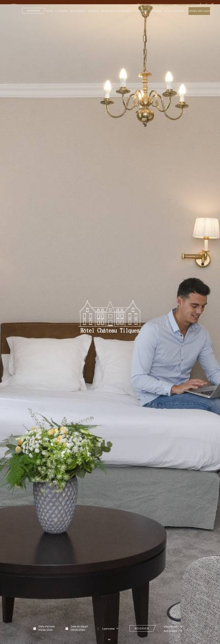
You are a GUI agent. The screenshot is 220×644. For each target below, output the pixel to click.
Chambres (62, 11)
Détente (93, 11)
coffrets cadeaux (163, 5)
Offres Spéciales (199, 11)
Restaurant (78, 11)
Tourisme (156, 11)
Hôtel (49, 11)
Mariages (141, 11)
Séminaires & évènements (117, 11)
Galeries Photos (186, 5)
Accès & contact (175, 11)
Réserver (142, 628)
